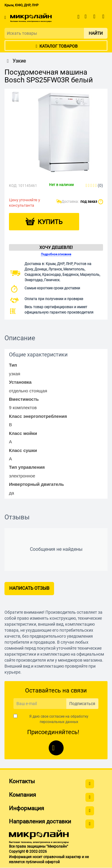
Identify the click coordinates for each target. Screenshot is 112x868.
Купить (50, 222)
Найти (96, 33)
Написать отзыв (29, 588)
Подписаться (82, 704)
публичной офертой (43, 862)
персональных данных (59, 722)
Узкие (15, 61)
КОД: (13, 186)
